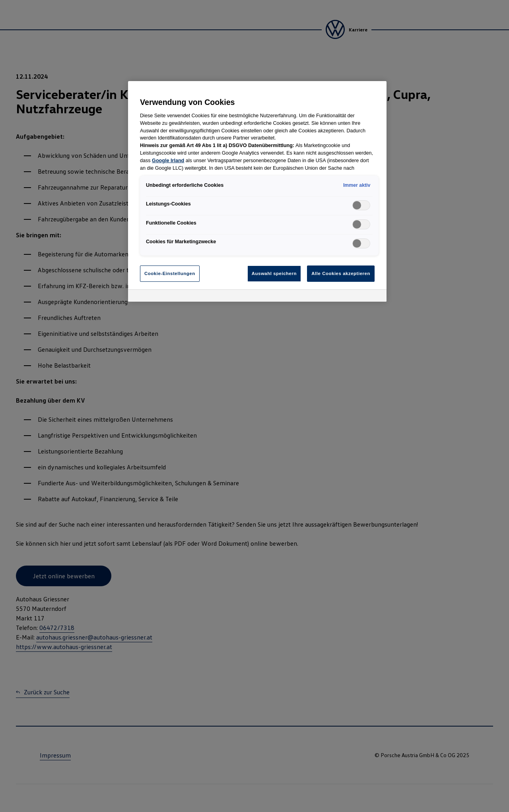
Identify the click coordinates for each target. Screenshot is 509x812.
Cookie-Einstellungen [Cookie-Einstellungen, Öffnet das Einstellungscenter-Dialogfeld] (170, 273)
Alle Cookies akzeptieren (341, 273)
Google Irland (168, 161)
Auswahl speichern (274, 273)
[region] (257, 191)
